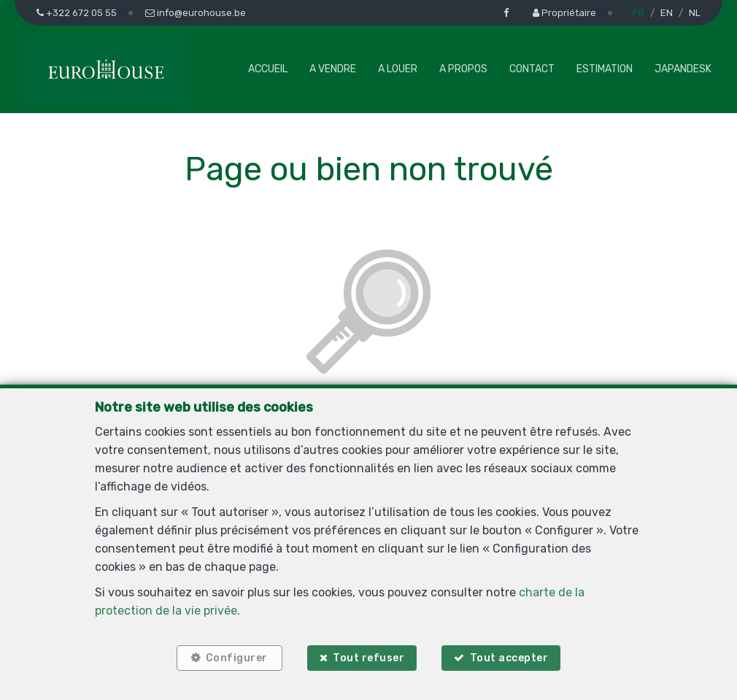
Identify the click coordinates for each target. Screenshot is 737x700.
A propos (463, 69)
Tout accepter (509, 658)
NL (695, 13)
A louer (398, 69)
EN (667, 13)
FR (638, 13)
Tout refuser (368, 658)
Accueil (268, 69)
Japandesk (683, 69)
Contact (532, 69)
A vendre (333, 69)
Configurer (237, 658)
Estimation (605, 69)
